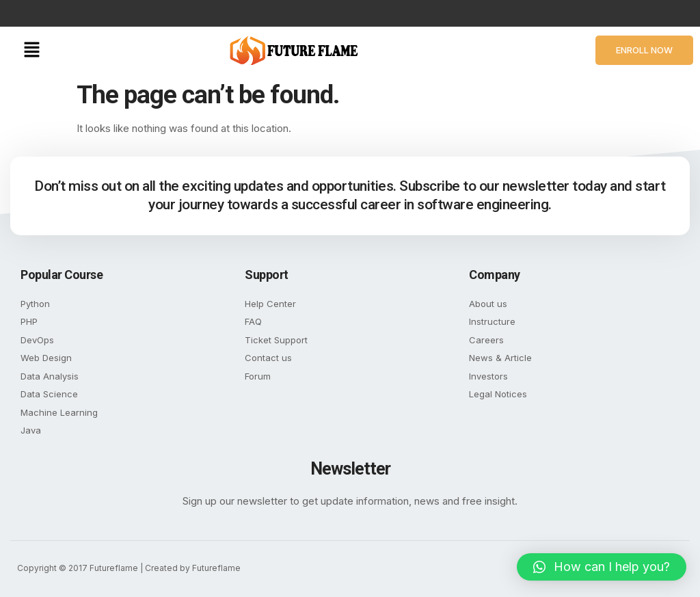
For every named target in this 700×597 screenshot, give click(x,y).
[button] (31, 50)
